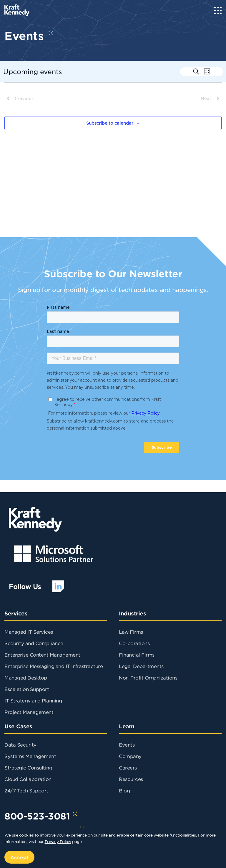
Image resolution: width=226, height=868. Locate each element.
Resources (131, 779)
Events (127, 745)
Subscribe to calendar (110, 123)
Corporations (134, 643)
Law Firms (131, 632)
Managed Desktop (26, 677)
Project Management (29, 712)
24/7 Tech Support (26, 790)
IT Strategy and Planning (33, 700)
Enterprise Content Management (42, 655)
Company (130, 756)
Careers (128, 767)
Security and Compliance (34, 643)
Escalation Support (27, 689)
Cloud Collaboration (28, 779)
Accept (19, 857)
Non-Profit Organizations (148, 677)
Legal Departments (141, 666)
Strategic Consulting (28, 767)
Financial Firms (137, 655)
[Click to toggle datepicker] (33, 72)
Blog (124, 790)
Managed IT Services (29, 632)
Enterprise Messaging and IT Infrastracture (54, 666)
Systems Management (30, 756)
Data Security (20, 745)
